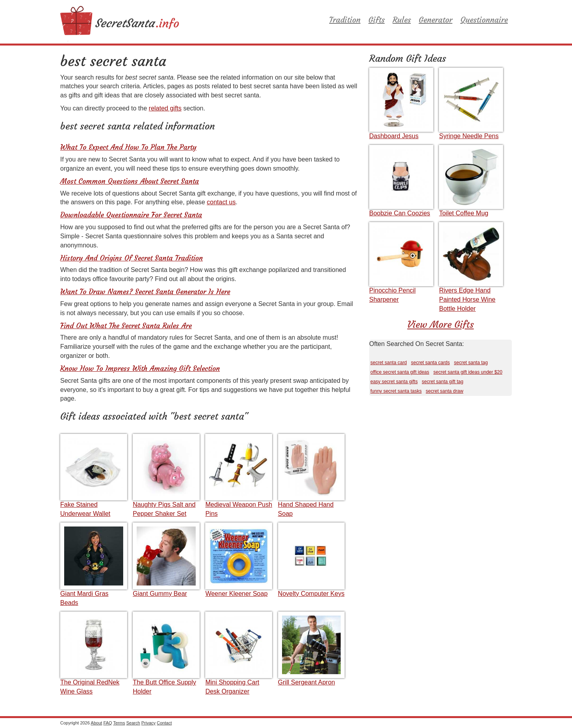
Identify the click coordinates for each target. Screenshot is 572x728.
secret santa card (389, 363)
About (96, 723)
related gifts (165, 108)
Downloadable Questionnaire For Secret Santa (131, 215)
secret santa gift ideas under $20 (468, 372)
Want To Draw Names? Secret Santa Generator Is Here (145, 292)
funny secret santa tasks (396, 391)
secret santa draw (445, 391)
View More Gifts (440, 325)
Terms (119, 723)
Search (133, 723)
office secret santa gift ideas (400, 372)
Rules (402, 20)
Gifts (377, 20)
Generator (436, 20)
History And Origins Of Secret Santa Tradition (132, 258)
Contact (164, 723)
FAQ (108, 723)
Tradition (345, 20)
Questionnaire (484, 20)
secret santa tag (471, 363)
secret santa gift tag (443, 382)
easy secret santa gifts (394, 382)
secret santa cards (431, 363)
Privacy (149, 723)
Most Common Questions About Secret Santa (130, 181)
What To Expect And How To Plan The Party (128, 147)
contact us (221, 202)
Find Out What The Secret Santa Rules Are (126, 326)
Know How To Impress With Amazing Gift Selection (140, 368)
